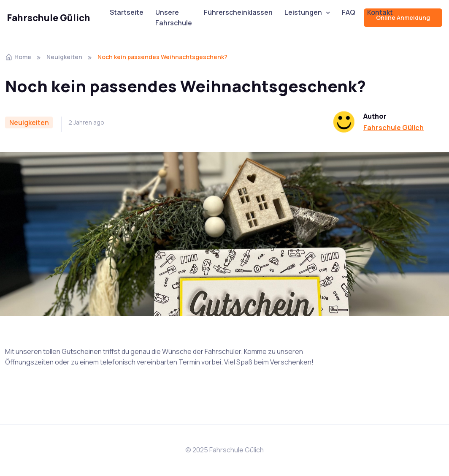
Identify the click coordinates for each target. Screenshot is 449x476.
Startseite (127, 12)
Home (18, 57)
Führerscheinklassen (238, 12)
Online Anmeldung (403, 18)
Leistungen (303, 12)
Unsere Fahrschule (174, 18)
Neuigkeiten (64, 57)
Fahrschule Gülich (49, 18)
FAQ (349, 12)
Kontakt (380, 12)
